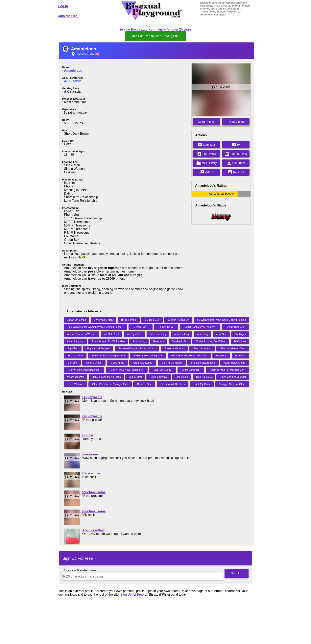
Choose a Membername (80, 570)
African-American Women (82, 334)
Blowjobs (221, 356)
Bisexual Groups (174, 348)
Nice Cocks (182, 377)
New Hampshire (159, 377)
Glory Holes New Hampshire (127, 370)
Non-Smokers (204, 377)
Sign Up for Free (132, 595)
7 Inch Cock (141, 327)
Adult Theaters (236, 327)
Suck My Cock (202, 384)
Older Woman (75, 384)
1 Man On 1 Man (76, 320)
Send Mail (206, 145)
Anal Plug (203, 334)
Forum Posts (236, 154)
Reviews (236, 172)
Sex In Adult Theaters (173, 384)
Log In (63, 6)
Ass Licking (139, 341)
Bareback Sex (180, 341)
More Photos (206, 122)
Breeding (240, 356)
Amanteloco (84, 49)
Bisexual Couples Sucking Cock (137, 348)
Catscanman (92, 473)
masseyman (91, 454)
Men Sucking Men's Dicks (106, 377)
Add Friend (236, 163)
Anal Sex (221, 334)
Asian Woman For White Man (108, 341)
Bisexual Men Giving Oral (148, 356)
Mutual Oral (135, 377)
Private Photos (236, 122)
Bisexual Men (75, 356)
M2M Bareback (191, 370)
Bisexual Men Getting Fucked (108, 356)
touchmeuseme (94, 492)
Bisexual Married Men (233, 348)
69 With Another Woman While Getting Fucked (95, 327)
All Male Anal (112, 334)
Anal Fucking (181, 334)
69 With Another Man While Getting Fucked (221, 320)
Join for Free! (68, 16)
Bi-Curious (240, 341)
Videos (206, 172)
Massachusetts (75, 377)
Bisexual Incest (202, 348)
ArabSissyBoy (93, 530)
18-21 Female (129, 320)
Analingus (240, 334)
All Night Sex (134, 334)
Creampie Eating (143, 363)
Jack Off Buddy (163, 370)
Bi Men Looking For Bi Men (211, 341)
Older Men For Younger (233, 377)
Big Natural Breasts (98, 348)
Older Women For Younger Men (110, 384)
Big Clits (73, 348)
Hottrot (88, 435)
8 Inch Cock (166, 327)
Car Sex (72, 363)
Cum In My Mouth (172, 363)
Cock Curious (94, 363)
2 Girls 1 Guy (152, 320)
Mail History (206, 163)
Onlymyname (92, 397)
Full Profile (206, 154)
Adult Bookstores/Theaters (200, 327)
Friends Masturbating (203, 363)
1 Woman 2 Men (103, 320)
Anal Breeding (158, 334)
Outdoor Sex (144, 384)
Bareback (159, 341)
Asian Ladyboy (75, 341)
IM (236, 145)
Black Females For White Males (189, 356)
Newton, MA (85, 54)
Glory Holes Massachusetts (84, 370)
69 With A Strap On (178, 320)
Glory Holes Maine (235, 363)
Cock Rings (117, 363)
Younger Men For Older (232, 384)
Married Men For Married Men (227, 370)
